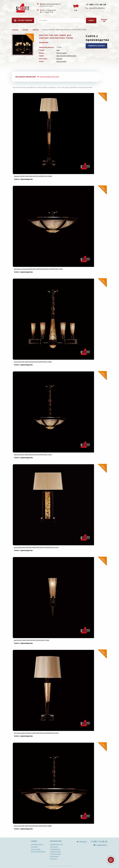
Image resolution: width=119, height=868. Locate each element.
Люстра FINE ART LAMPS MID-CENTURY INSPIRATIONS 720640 (33, 826)
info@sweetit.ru (102, 845)
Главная (15, 30)
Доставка (34, 847)
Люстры (36, 30)
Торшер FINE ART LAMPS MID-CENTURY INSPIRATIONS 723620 (33, 176)
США (58, 50)
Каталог (25, 30)
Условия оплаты (37, 844)
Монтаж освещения (38, 852)
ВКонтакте (83, 842)
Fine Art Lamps (62, 53)
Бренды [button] (104, 20)
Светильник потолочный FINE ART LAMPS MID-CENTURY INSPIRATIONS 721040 (38, 269)
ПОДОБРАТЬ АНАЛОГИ (96, 46)
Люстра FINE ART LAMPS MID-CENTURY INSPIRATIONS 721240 (33, 455)
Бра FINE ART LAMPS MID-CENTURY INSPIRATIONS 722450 (31, 640)
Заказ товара (36, 849)
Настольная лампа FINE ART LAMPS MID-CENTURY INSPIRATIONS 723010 (36, 733)
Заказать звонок (97, 8)
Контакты (54, 859)
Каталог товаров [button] (25, 20)
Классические (61, 61)
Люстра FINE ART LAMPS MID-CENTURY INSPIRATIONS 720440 (33, 362)
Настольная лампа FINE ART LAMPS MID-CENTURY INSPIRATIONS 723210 (36, 547)
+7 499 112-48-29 (96, 5)
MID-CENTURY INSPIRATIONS (66, 56)
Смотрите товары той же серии (49, 77)
